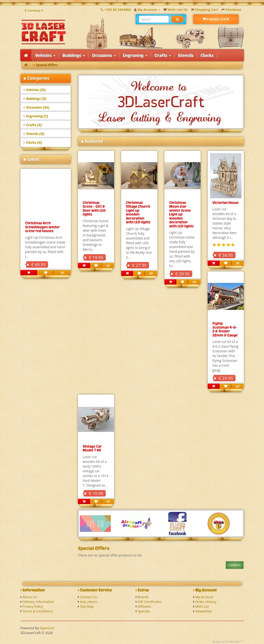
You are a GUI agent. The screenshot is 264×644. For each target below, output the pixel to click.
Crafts (163, 55)
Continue (235, 565)
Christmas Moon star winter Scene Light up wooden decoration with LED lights (181, 214)
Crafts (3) (33, 125)
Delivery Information (38, 602)
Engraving (135, 55)
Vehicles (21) (35, 90)
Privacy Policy (33, 606)
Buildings (74, 55)
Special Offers (47, 65)
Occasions (104, 55)
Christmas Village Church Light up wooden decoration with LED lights (138, 212)
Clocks (207, 55)
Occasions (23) (36, 107)
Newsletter (204, 611)
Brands (143, 597)
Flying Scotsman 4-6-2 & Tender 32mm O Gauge (225, 329)
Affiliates (144, 606)
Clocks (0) (33, 142)
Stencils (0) (34, 134)
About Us (29, 597)
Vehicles (45, 55)
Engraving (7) (36, 116)
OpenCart (47, 628)
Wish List (202, 606)
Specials (144, 611)
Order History (206, 602)
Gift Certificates (149, 602)
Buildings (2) (35, 99)
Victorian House (226, 202)
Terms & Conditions (38, 611)
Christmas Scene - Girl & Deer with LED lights (94, 208)
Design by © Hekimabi (226, 642)
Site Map (87, 606)
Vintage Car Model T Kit (92, 448)
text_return (89, 602)
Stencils (186, 55)
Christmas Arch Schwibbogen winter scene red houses (42, 227)
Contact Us (89, 597)
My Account (204, 597)
